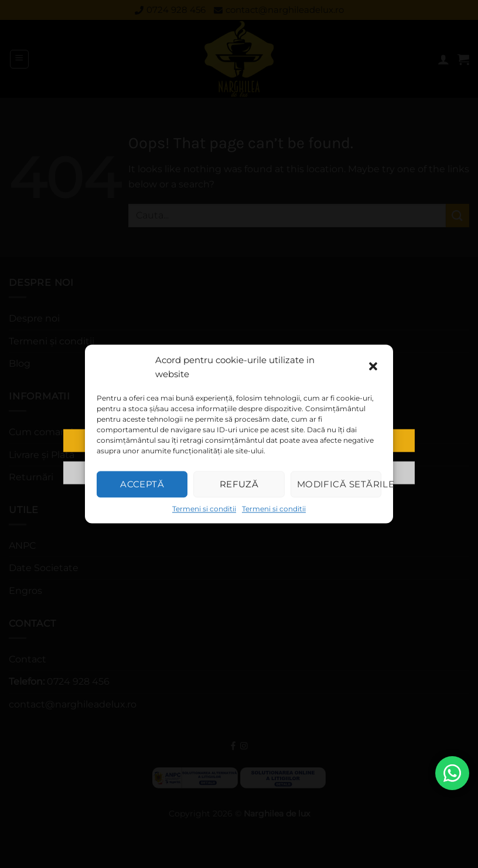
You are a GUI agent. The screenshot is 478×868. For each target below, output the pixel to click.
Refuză (239, 484)
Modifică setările (339, 484)
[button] (374, 367)
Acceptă (142, 484)
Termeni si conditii (204, 509)
